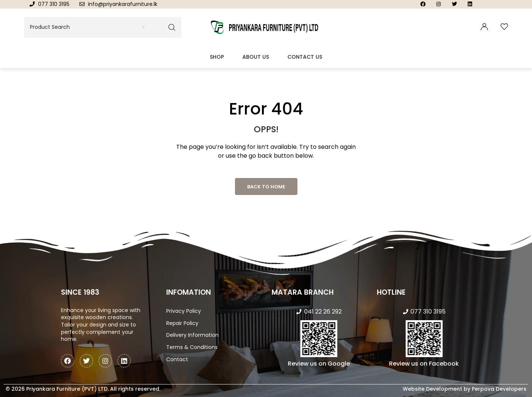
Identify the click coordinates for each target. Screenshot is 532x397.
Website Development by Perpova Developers (465, 389)
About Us (256, 57)
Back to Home (266, 187)
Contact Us (305, 57)
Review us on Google (319, 364)
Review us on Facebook (424, 364)
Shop (217, 57)
